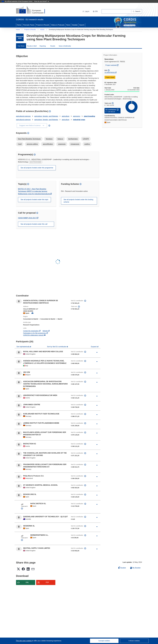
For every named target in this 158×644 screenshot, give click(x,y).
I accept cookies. (104, 641)
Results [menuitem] (53, 46)
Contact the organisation (32, 331)
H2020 (42, 30)
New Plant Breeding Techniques (29, 139)
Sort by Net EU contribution (57, 347)
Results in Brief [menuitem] (32, 46)
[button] (95, 11)
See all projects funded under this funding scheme (78, 201)
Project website (112, 65)
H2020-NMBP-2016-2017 (27, 218)
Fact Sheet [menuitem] (21, 46)
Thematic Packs (29, 25)
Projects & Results (43, 25)
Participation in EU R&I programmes (36, 333)
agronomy (77, 116)
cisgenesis (62, 144)
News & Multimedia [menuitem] (65, 46)
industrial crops (79, 120)
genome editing (32, 144)
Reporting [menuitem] (43, 46)
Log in (86, 11)
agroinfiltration (48, 144)
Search (82, 25)
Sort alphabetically (23, 347)
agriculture (66, 116)
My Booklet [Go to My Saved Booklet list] (135, 568)
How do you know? (42, 1)
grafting (87, 144)
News (68, 25)
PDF (47, 582)
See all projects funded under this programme (37, 168)
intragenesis (75, 144)
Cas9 (20, 144)
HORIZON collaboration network (34, 335)
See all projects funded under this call (34, 224)
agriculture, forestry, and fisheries (46, 116)
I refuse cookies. (134, 641)
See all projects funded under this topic (34, 200)
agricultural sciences (23, 116)
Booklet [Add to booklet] (122, 568)
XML (27, 582)
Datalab (75, 25)
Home (19, 25)
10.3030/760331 (110, 72)
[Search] (137, 11)
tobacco (60, 139)
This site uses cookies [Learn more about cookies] (24, 641)
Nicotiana (49, 139)
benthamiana (73, 139)
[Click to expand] (97, 352)
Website (46, 331)
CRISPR (86, 139)
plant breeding (89, 116)
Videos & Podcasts (58, 25)
